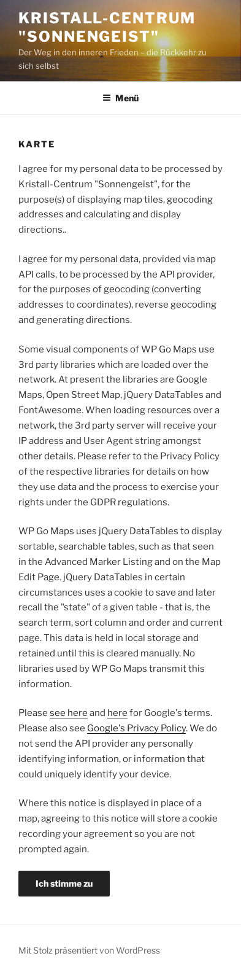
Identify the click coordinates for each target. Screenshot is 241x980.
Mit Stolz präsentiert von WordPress (89, 950)
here (117, 713)
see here (69, 713)
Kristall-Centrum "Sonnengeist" (107, 27)
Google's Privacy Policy (136, 728)
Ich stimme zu (64, 883)
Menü (120, 98)
